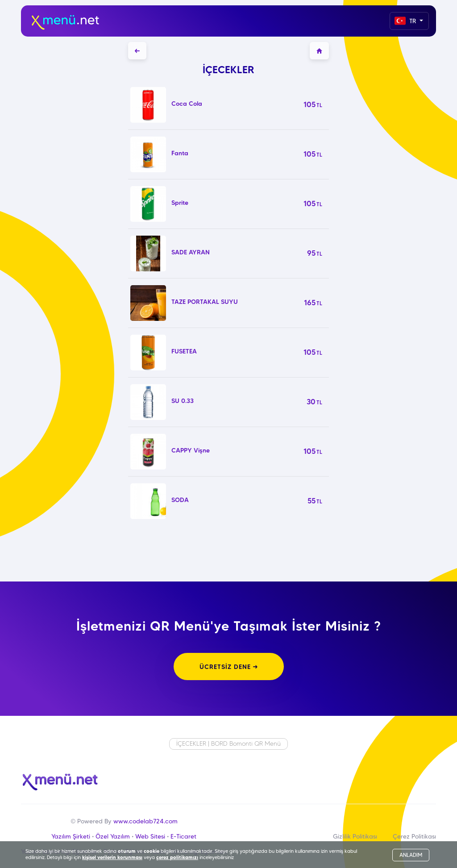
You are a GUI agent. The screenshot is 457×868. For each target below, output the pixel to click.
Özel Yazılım (113, 836)
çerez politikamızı (177, 857)
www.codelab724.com (145, 821)
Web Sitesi (150, 836)
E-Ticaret (183, 836)
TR (406, 21)
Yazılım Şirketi (71, 836)
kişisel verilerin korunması (112, 857)
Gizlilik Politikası (355, 836)
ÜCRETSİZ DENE (229, 667)
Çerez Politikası (414, 836)
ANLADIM (411, 855)
